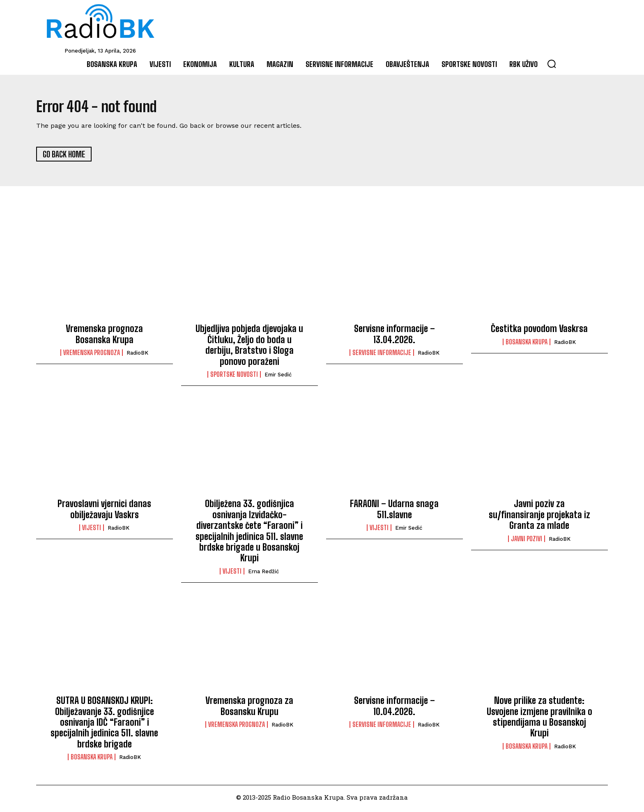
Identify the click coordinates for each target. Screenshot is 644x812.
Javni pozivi (527, 542)
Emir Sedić (278, 377)
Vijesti (92, 531)
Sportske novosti (234, 377)
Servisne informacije (382, 355)
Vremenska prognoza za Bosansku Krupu (249, 709)
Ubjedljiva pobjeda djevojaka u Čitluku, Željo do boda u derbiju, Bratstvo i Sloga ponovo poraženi (249, 348)
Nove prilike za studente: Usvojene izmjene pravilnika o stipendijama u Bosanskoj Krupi (539, 720)
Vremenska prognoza (92, 355)
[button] (552, 64)
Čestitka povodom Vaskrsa (539, 331)
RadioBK (137, 356)
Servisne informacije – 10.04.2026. (394, 709)
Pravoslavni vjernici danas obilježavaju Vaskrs (104, 512)
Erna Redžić (263, 574)
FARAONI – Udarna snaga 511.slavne (394, 512)
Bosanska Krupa (527, 345)
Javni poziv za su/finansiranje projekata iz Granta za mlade (539, 517)
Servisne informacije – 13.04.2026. (394, 337)
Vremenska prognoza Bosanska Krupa (104, 337)
